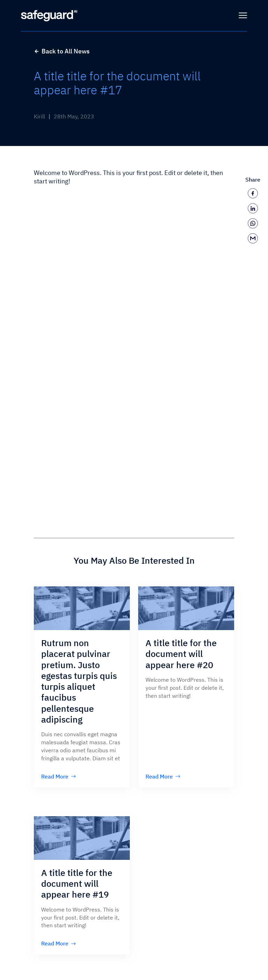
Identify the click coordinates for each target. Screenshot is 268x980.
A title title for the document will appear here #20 (181, 654)
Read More (59, 776)
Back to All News (62, 51)
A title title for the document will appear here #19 (77, 884)
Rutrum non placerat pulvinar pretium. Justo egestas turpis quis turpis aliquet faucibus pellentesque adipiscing (79, 681)
